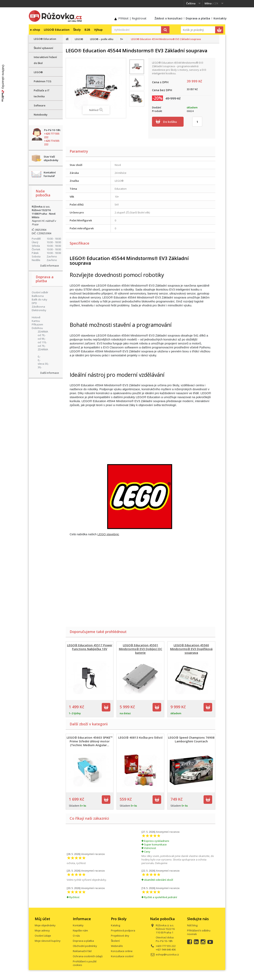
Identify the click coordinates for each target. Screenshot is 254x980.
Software (40, 105)
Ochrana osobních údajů (88, 956)
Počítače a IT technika (42, 93)
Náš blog (192, 925)
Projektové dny (120, 936)
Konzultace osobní (122, 956)
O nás (76, 936)
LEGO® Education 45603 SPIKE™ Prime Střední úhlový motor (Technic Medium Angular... (90, 741)
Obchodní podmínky (85, 946)
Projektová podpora (123, 930)
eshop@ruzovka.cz (167, 954)
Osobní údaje (43, 936)
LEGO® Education (57, 30)
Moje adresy (42, 930)
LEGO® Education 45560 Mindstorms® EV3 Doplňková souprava (191, 649)
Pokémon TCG (43, 81)
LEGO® (38, 72)
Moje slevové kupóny (48, 941)
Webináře (117, 946)
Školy (77, 30)
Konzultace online (122, 951)
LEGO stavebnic (108, 534)
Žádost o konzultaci (168, 18)
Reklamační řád (82, 951)
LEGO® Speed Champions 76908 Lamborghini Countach (191, 739)
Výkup (98, 30)
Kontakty (220, 18)
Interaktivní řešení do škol (45, 60)
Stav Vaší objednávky (51, 158)
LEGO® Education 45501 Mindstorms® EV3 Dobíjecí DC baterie (140, 649)
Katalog (115, 925)
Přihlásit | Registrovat (132, 18)
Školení (115, 941)
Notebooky (41, 115)
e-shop (35, 30)
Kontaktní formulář (50, 174)
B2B (87, 30)
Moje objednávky (45, 925)
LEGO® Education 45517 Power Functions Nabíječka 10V (90, 647)
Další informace (50, 266)
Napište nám (80, 930)
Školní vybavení (43, 48)
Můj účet (42, 919)
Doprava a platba (198, 18)
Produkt (157, 111)
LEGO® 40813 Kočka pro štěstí (140, 737)
